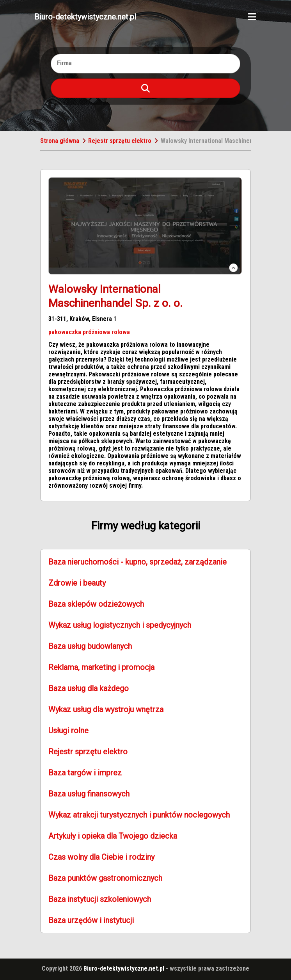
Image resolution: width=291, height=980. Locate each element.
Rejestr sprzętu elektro (120, 141)
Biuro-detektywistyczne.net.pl (85, 17)
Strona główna (60, 141)
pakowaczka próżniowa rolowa (89, 332)
